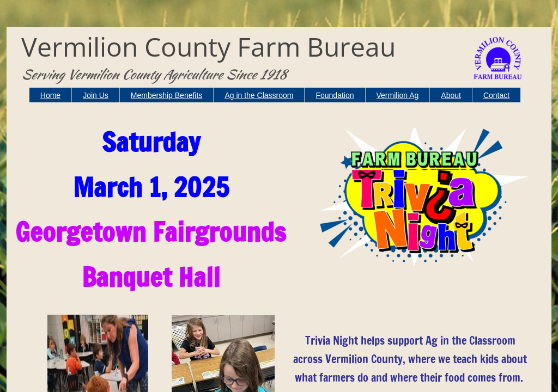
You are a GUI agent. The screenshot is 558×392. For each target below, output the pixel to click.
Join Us (96, 95)
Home (50, 95)
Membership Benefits (167, 95)
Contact (496, 95)
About (451, 95)
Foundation (335, 95)
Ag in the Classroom (259, 95)
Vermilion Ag (398, 95)
